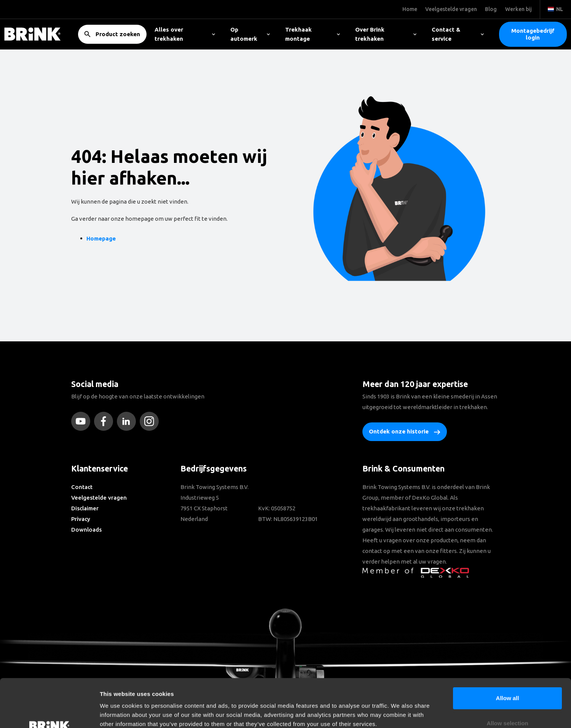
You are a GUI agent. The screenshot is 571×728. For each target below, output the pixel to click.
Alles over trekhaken (185, 34)
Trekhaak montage (313, 34)
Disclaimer (85, 508)
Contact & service (458, 34)
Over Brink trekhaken (386, 34)
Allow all (508, 653)
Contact (82, 487)
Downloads (86, 530)
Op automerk (250, 34)
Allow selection (507, 678)
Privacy (81, 519)
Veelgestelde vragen (99, 498)
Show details (400, 713)
